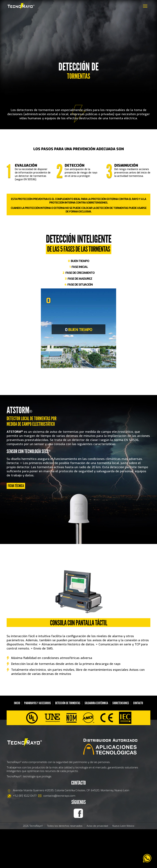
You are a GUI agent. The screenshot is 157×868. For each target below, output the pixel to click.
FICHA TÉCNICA (16, 486)
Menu (146, 4)
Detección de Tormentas (68, 703)
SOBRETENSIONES (121, 703)
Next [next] (119, 330)
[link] (147, 858)
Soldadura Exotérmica (96, 703)
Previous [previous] (38, 330)
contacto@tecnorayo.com (59, 796)
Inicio (17, 703)
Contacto (138, 703)
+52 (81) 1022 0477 (25, 796)
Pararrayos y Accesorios (38, 703)
